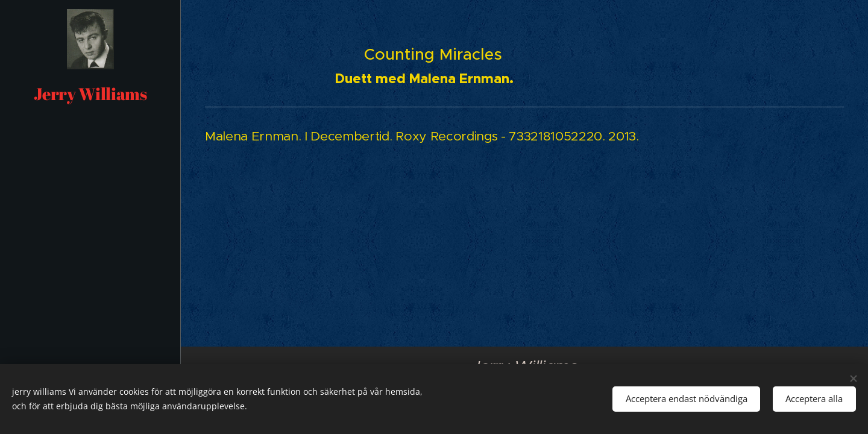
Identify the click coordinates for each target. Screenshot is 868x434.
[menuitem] (90, 150)
